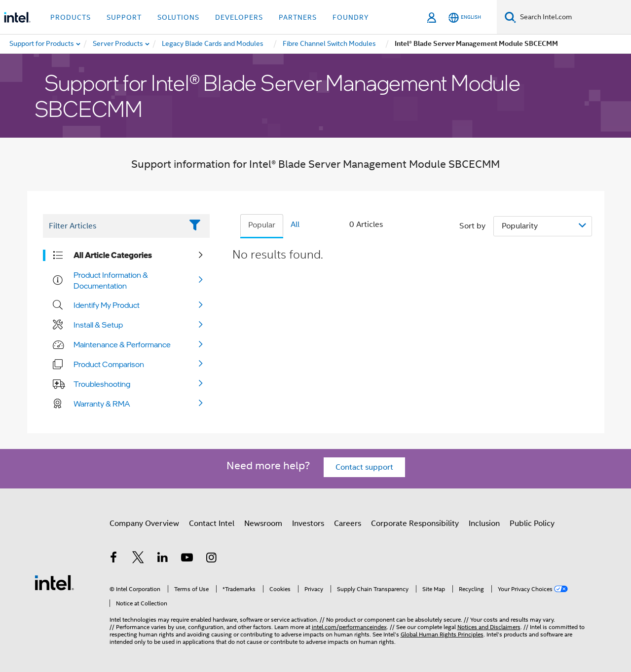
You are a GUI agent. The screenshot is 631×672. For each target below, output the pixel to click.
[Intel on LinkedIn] (163, 559)
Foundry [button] (351, 17)
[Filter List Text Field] (113, 226)
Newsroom (263, 523)
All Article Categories (113, 255)
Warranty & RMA (102, 404)
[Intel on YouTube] (187, 559)
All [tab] (295, 224)
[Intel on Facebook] (114, 559)
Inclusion (484, 523)
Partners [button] (298, 17)
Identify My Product (107, 305)
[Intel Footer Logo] (54, 582)
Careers (348, 523)
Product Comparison (109, 364)
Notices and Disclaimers (489, 627)
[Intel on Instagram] (212, 559)
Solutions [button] (178, 17)
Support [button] (124, 17)
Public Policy (532, 523)
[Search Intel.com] (574, 17)
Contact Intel (212, 523)
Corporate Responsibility (415, 523)
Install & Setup (98, 325)
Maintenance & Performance (122, 344)
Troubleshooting (102, 384)
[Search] (510, 17)
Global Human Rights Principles (442, 634)
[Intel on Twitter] (138, 559)
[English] (465, 18)
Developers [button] (239, 17)
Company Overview (144, 523)
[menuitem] (118, 44)
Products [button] (71, 17)
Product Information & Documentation (111, 280)
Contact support (364, 467)
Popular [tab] (262, 225)
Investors (308, 523)
